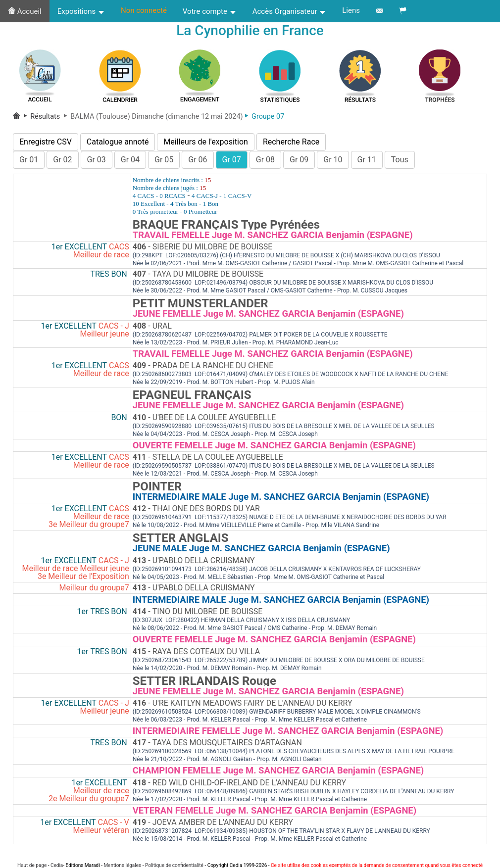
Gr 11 (367, 160)
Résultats (42, 117)
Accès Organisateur (290, 11)
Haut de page (32, 865)
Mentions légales (122, 865)
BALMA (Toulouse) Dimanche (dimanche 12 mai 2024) (152, 117)
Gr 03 (97, 160)
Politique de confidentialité (174, 865)
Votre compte (210, 11)
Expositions (81, 11)
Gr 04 (130, 160)
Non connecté (144, 10)
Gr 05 (164, 160)
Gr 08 (265, 160)
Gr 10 (333, 160)
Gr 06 (198, 160)
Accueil (25, 11)
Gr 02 (62, 160)
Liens (351, 10)
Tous (400, 160)
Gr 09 (299, 160)
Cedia (57, 865)
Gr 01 (29, 160)
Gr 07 (232, 160)
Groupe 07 (265, 117)
